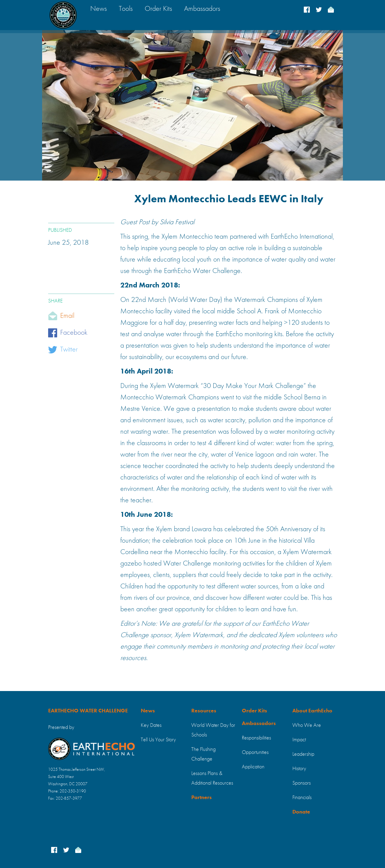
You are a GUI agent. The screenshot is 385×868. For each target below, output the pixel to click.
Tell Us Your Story (158, 740)
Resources (204, 711)
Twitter (69, 350)
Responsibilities (256, 738)
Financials (302, 798)
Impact (299, 740)
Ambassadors (259, 724)
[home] (63, 15)
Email (67, 316)
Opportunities (255, 752)
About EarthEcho (312, 711)
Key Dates (151, 725)
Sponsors (302, 783)
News (148, 711)
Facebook (74, 333)
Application (253, 767)
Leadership (303, 754)
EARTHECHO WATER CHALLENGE (88, 711)
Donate (301, 812)
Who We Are (307, 725)
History (299, 769)
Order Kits (254, 711)
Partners (202, 798)
